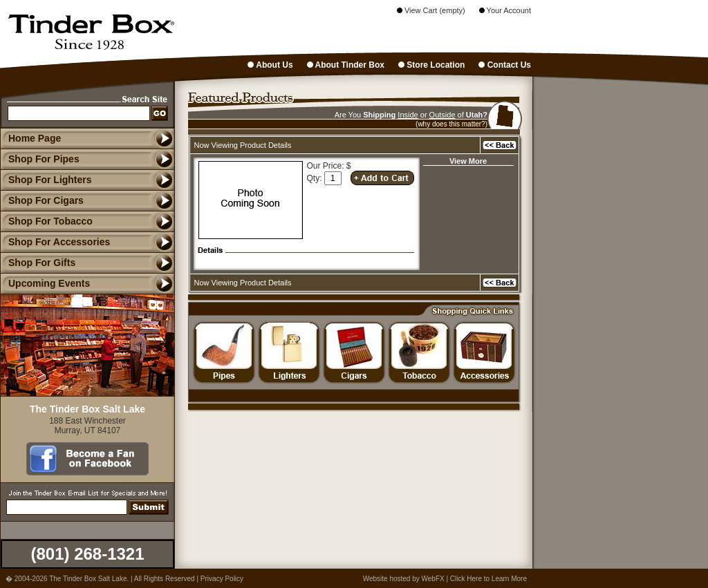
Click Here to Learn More (488, 579)
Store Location (431, 65)
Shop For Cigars (42, 200)
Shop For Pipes (40, 159)
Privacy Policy (222, 579)
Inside (408, 115)
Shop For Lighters (46, 180)
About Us (270, 65)
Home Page (35, 138)
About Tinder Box (346, 65)
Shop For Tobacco (46, 221)
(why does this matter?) (451, 124)
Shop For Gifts (38, 263)
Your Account (505, 10)
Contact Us (505, 65)
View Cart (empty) (431, 10)
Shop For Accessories (55, 242)
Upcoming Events (45, 283)
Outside (442, 115)
